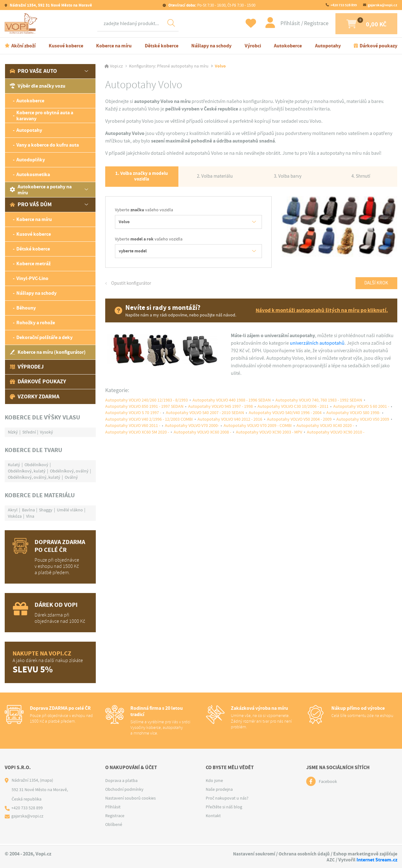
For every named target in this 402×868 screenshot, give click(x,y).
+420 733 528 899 (344, 5)
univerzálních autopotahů (317, 347)
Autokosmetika (33, 176)
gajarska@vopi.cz (383, 5)
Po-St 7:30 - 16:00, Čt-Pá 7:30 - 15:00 (211, 5)
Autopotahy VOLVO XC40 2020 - (325, 431)
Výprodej (27, 368)
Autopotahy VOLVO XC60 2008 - (202, 437)
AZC (331, 860)
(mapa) (46, 781)
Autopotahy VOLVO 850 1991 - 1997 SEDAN (144, 411)
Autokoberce (288, 47)
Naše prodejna (219, 790)
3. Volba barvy (288, 178)
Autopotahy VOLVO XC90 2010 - (336, 437)
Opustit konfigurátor (133, 286)
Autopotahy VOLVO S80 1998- (353, 417)
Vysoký (46, 433)
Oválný (71, 478)
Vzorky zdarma (35, 397)
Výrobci (253, 47)
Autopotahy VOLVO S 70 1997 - (133, 417)
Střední (29, 433)
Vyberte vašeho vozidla (144, 213)
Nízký (13, 433)
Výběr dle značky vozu (38, 87)
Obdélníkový (36, 466)
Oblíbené (114, 826)
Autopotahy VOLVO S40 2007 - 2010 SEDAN (205, 417)
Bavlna (28, 511)
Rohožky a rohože (36, 324)
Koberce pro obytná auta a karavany (45, 116)
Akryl (13, 511)
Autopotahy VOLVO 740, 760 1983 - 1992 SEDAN (319, 404)
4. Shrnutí (361, 178)
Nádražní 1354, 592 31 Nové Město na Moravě (50, 5)
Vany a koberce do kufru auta (48, 146)
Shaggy (46, 511)
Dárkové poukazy (378, 47)
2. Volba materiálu (215, 178)
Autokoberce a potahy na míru (41, 191)
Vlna (30, 517)
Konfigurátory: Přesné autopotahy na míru (169, 67)
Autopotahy (328, 47)
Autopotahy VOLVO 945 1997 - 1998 (220, 411)
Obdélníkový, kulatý (27, 472)
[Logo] (22, 24)
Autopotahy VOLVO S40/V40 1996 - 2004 (285, 417)
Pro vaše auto (33, 72)
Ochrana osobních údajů (304, 854)
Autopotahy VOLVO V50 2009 (363, 424)
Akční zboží (23, 47)
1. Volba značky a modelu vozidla (142, 179)
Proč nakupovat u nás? (227, 799)
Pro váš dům (31, 206)
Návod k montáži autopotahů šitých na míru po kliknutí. (319, 314)
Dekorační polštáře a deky (44, 339)
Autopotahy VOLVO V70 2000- (192, 431)
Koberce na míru (114, 47)
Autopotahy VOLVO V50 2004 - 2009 (299, 424)
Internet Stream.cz (377, 860)
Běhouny (26, 309)
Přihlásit (281, 24)
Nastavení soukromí (252, 854)
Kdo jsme (214, 782)
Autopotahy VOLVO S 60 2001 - (361, 411)
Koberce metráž (33, 265)
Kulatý (14, 466)
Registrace (307, 24)
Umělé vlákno (70, 511)
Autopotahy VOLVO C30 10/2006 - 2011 (293, 411)
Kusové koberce (66, 47)
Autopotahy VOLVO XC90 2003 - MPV (269, 437)
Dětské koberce (162, 47)
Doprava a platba (121, 782)
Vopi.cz (116, 67)
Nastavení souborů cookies (130, 799)
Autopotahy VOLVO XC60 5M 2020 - (137, 437)
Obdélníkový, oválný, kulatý (34, 478)
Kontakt (213, 817)
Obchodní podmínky (124, 790)
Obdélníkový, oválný (69, 472)
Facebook (328, 783)
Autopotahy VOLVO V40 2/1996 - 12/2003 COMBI (149, 424)
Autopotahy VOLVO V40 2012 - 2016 (230, 424)
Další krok (375, 287)
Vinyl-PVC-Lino (32, 280)
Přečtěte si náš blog (224, 808)
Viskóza (15, 517)
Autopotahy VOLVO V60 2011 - (133, 431)
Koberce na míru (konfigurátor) (48, 353)
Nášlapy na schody (211, 47)
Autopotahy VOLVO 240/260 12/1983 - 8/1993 (147, 404)
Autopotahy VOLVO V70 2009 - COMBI (258, 431)
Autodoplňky (31, 161)
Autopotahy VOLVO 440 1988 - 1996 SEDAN (232, 404)
